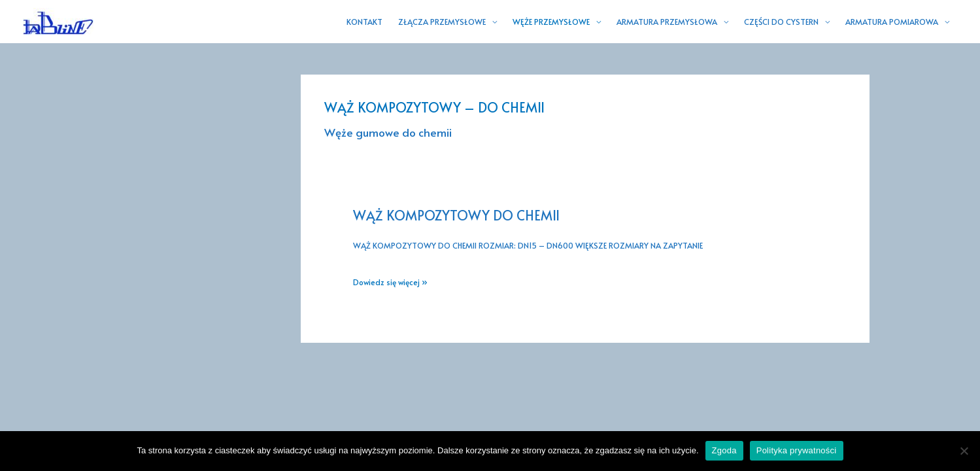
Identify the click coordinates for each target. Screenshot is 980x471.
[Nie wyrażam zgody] (964, 451)
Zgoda (724, 450)
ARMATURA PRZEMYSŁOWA (667, 22)
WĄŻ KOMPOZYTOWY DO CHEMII (456, 215)
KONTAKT (364, 22)
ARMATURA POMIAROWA (892, 22)
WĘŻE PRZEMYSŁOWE (551, 22)
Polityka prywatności (797, 450)
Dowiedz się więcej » (390, 283)
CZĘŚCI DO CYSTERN (781, 22)
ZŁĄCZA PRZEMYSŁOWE (442, 22)
